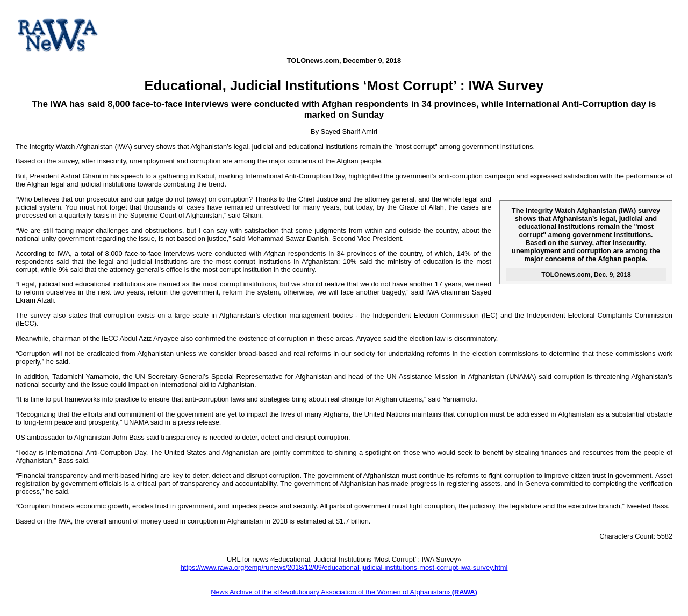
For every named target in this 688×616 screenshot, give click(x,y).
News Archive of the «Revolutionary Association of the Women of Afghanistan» (344, 592)
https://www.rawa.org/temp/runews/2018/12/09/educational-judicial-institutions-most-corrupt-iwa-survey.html (344, 567)
